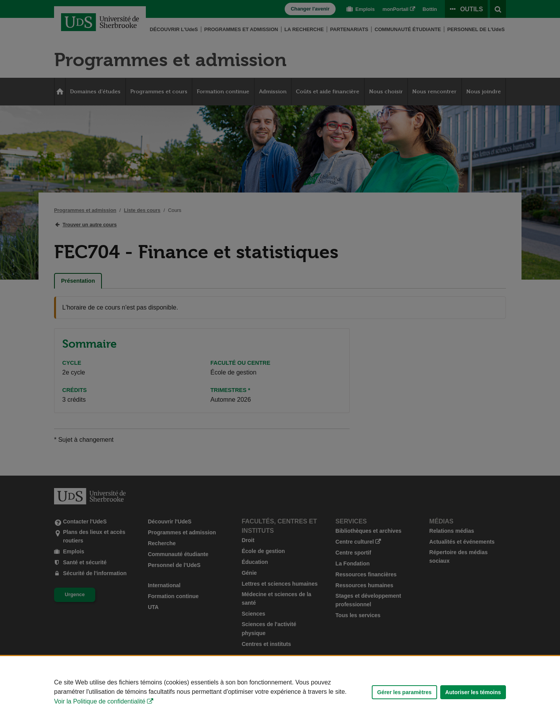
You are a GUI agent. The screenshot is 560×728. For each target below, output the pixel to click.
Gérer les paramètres (404, 692)
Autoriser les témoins (473, 692)
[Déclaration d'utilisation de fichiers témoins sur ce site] (280, 692)
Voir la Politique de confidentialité (100, 701)
